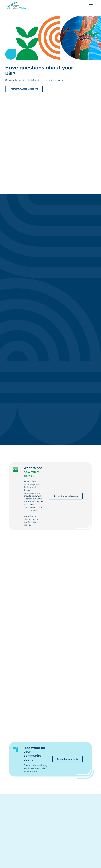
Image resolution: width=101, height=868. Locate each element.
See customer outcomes (66, 394)
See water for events (67, 658)
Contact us (69, 810)
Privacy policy (36, 852)
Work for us (69, 825)
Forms (66, 820)
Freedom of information (16, 852)
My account (69, 815)
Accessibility (51, 852)
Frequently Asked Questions (24, 89)
